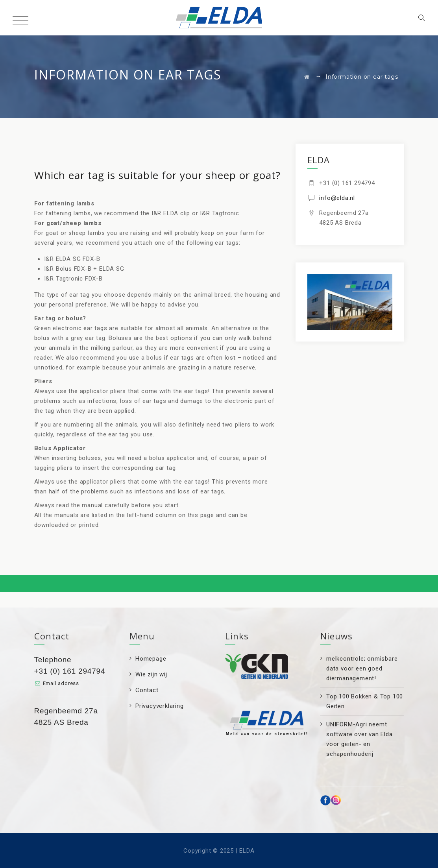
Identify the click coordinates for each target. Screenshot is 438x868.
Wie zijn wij (151, 674)
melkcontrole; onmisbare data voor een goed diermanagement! (362, 669)
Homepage (151, 659)
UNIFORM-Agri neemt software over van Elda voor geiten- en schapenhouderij (359, 739)
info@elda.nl (337, 198)
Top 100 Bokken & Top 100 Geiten (365, 701)
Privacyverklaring (160, 706)
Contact (147, 690)
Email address (61, 683)
